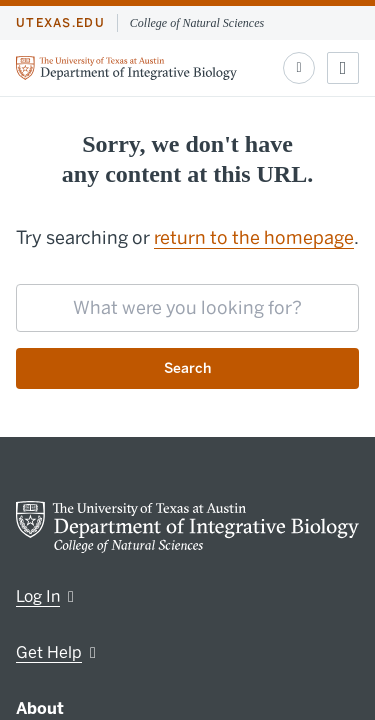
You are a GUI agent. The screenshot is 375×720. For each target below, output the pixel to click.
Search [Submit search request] (187, 368)
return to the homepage (254, 238)
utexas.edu (60, 23)
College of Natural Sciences (197, 23)
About (40, 708)
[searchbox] (187, 308)
